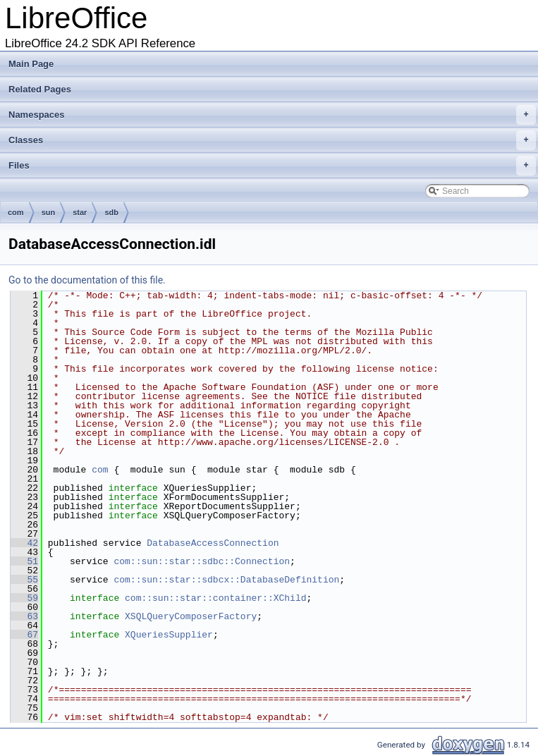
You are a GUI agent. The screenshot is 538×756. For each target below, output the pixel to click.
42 (24, 543)
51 (24, 561)
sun (49, 212)
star (80, 212)
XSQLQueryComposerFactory (191, 616)
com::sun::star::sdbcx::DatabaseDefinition (226, 580)
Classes (272, 140)
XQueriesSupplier (169, 635)
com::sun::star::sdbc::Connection (202, 561)
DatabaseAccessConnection (213, 543)
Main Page (31, 64)
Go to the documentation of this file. (87, 280)
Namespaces (272, 115)
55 (24, 580)
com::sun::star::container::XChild (215, 598)
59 (24, 598)
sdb (111, 212)
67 (24, 635)
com (16, 212)
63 (24, 616)
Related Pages (40, 89)
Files (272, 166)
